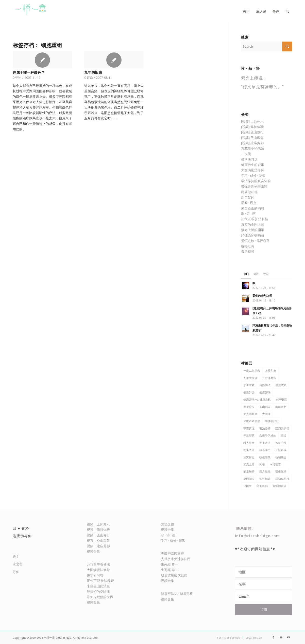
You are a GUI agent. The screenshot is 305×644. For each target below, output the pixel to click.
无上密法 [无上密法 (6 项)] (265, 443)
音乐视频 (248, 252)
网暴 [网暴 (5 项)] (262, 464)
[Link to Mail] (289, 637)
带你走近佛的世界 (100, 597)
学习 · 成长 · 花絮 (253, 176)
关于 (16, 556)
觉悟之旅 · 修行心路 (255, 241)
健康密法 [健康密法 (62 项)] (265, 392)
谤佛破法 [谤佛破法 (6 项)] (281, 471)
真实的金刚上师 (253, 224)
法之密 (18, 564)
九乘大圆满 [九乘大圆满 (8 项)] (250, 378)
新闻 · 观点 (249, 203)
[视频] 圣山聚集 (252, 138)
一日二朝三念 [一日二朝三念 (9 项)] (252, 371)
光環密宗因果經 (172, 554)
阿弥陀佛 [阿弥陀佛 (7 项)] (262, 486)
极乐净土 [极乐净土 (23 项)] (265, 450)
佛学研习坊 (249, 159)
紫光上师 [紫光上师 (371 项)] (249, 464)
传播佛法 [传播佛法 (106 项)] (265, 385)
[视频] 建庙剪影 (252, 143)
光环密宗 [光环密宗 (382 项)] (281, 399)
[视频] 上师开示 (252, 121)
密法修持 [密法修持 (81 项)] (265, 428)
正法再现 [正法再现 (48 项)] (281, 450)
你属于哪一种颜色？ (29, 72)
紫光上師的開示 (253, 230)
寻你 (16, 572)
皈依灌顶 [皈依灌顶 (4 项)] (265, 457)
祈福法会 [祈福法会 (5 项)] (281, 457)
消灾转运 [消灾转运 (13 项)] (249, 457)
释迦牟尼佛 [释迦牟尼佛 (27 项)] (282, 479)
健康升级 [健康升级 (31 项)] (249, 392)
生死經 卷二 (170, 570)
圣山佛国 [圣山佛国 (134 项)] (265, 407)
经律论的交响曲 (253, 235)
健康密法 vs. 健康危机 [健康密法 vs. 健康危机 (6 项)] (257, 399)
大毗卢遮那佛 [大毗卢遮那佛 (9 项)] (252, 421)
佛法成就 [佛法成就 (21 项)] (281, 385)
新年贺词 (248, 197)
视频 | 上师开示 (98, 524)
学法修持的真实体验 (256, 181)
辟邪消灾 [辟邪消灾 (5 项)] (249, 479)
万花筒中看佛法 (98, 564)
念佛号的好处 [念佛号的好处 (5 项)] (268, 435)
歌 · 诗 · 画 (248, 214)
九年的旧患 (93, 72)
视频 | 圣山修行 (98, 535)
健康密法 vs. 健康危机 (177, 594)
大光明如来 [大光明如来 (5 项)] (250, 414)
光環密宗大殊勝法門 (176, 559)
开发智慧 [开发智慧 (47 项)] (249, 435)
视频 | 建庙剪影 (98, 546)
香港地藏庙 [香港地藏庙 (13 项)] (279, 486)
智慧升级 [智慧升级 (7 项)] (281, 443)
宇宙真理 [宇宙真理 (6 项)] (249, 428)
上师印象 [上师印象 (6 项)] (270, 371)
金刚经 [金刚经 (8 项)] (248, 486)
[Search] (287, 11)
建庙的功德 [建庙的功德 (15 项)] (282, 428)
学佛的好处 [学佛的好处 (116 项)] (272, 421)
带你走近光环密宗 (254, 186)
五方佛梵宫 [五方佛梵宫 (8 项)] (269, 378)
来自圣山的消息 (253, 208)
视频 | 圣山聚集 (98, 540)
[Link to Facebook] (273, 637)
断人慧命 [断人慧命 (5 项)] (249, 443)
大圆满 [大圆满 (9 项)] (266, 414)
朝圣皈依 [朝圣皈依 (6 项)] (249, 450)
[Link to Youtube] (281, 637)
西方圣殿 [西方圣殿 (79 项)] (265, 471)
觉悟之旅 (167, 524)
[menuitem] (246, 11)
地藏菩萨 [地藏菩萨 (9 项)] (281, 407)
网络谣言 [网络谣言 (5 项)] (275, 464)
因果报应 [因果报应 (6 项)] (249, 407)
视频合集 (93, 551)
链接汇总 (248, 246)
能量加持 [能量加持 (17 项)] (249, 471)
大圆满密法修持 (253, 170)
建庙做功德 (249, 192)
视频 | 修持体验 (98, 529)
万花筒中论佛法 (253, 148)
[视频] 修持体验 (252, 127)
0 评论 (17, 78)
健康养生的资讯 (253, 165)
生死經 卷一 (170, 564)
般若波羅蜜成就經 (174, 575)
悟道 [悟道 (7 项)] (284, 435)
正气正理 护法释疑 (255, 219)
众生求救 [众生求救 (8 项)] (249, 385)
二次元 (246, 154)
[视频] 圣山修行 (252, 132)
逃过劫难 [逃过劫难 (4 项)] (265, 479)
